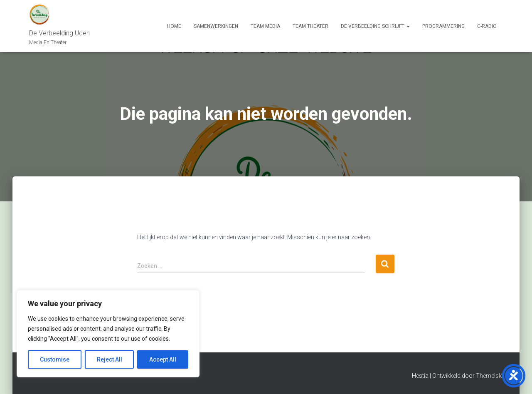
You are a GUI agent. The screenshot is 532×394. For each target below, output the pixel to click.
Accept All (163, 359)
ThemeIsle (489, 376)
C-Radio (487, 26)
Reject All (110, 359)
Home (174, 26)
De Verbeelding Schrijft (375, 26)
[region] (108, 334)
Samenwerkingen (216, 26)
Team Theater (310, 26)
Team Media (265, 26)
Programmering (443, 26)
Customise (55, 359)
